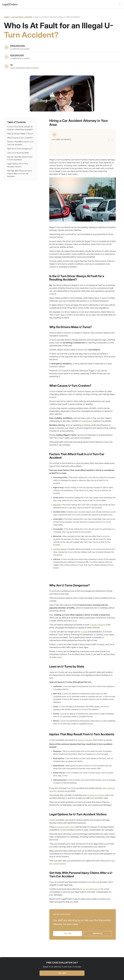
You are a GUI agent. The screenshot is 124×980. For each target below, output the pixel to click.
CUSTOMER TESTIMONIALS (62, 139)
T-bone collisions (98, 625)
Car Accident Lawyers (22, 17)
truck (75, 621)
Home (7, 17)
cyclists (84, 632)
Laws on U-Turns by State (18, 153)
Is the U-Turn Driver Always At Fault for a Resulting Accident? (20, 128)
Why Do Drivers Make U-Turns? (20, 134)
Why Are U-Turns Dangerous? (20, 149)
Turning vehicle (60, 549)
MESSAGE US (98, 933)
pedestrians (87, 421)
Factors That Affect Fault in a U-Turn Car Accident (20, 143)
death (59, 657)
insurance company (96, 795)
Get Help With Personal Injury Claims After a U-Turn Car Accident (20, 174)
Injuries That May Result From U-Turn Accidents (20, 158)
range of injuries (85, 740)
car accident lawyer (91, 889)
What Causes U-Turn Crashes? (20, 138)
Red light (57, 505)
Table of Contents (16, 122)
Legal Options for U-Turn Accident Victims (18, 165)
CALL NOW (62, 973)
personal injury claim (66, 827)
